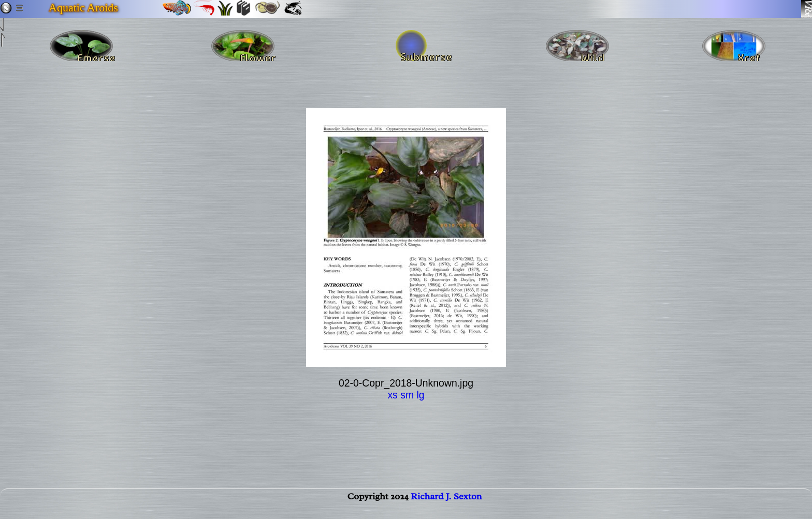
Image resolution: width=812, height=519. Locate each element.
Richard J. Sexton (446, 507)
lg (420, 395)
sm (407, 395)
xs (392, 395)
